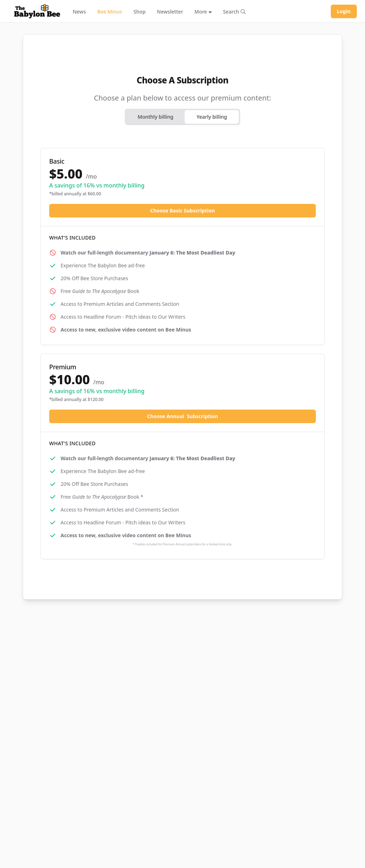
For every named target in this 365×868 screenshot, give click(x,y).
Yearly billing (212, 117)
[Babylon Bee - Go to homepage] (37, 11)
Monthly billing (155, 117)
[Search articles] (234, 11)
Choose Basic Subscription (182, 210)
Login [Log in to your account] (344, 11)
